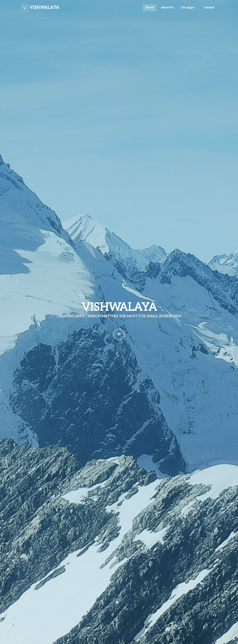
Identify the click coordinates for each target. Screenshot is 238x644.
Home (150, 8)
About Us (167, 8)
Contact (209, 8)
